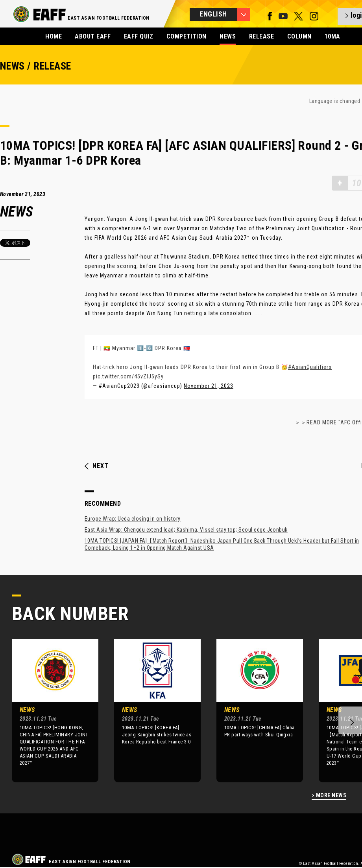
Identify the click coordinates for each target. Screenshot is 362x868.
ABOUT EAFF (93, 36)
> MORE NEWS (329, 796)
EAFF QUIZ (139, 36)
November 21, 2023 (209, 386)
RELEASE (261, 36)
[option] (49, 710)
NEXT (97, 466)
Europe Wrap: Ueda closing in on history (133, 519)
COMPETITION (187, 36)
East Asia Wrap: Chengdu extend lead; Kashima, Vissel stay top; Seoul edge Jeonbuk (186, 530)
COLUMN (299, 36)
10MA (332, 36)
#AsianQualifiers (310, 367)
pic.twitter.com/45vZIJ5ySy (128, 376)
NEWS (228, 36)
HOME (54, 36)
